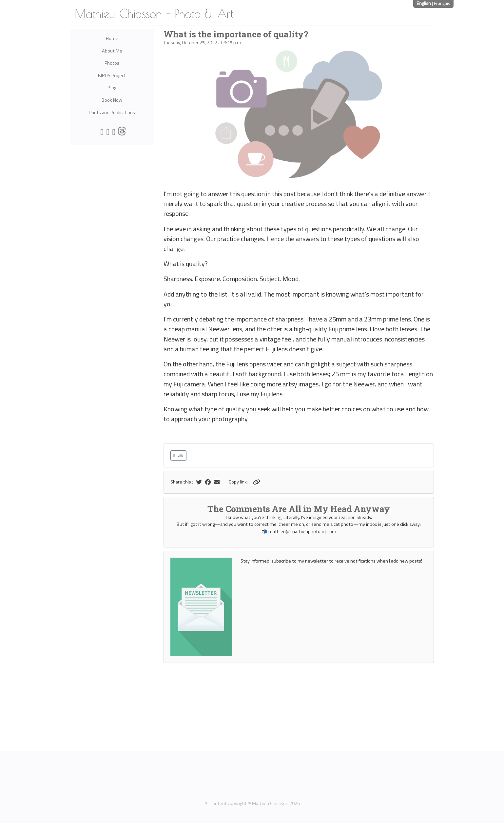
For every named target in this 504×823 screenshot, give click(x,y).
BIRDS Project (112, 75)
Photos (112, 63)
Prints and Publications (112, 113)
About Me (112, 51)
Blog (112, 88)
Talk (178, 455)
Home (112, 38)
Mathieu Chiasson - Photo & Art (154, 13)
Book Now (112, 100)
